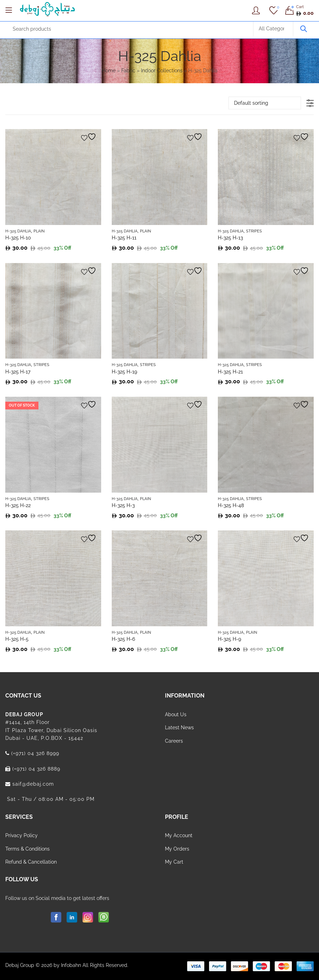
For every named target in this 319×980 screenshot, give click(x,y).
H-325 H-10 (18, 238)
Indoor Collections (162, 71)
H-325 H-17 (18, 372)
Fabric (128, 71)
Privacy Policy (22, 835)
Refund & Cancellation (31, 862)
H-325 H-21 (230, 372)
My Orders (177, 849)
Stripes (254, 231)
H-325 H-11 (124, 238)
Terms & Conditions (27, 849)
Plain (39, 231)
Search (303, 29)
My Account (179, 835)
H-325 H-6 (123, 639)
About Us (176, 714)
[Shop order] (265, 103)
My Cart (174, 862)
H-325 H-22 (18, 505)
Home (109, 71)
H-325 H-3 (123, 505)
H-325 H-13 (230, 238)
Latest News (179, 728)
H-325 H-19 (124, 372)
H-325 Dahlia (18, 231)
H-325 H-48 (231, 505)
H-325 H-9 (229, 639)
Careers (174, 741)
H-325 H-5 (17, 639)
